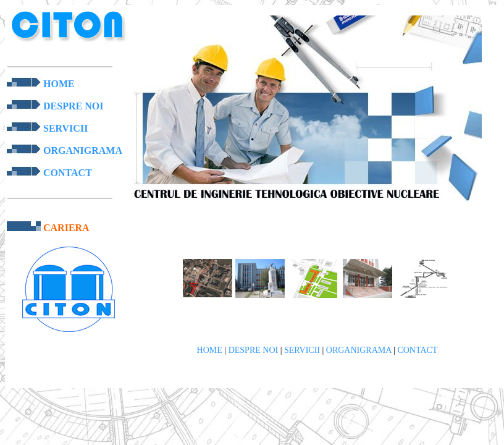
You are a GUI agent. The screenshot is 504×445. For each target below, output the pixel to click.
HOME (59, 84)
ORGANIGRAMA (83, 150)
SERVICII (65, 128)
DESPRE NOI (73, 106)
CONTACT (68, 173)
